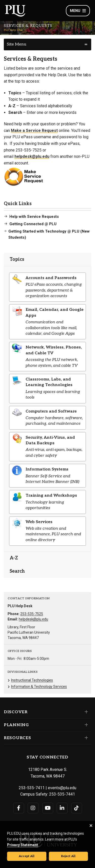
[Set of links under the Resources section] (85, 738)
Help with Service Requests (34, 217)
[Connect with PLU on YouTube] (48, 808)
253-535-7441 (62, 794)
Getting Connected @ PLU (33, 224)
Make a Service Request (34, 131)
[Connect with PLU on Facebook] (19, 808)
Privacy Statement (23, 845)
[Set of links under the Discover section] (85, 712)
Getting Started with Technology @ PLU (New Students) (49, 234)
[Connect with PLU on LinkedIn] (62, 808)
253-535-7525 (32, 614)
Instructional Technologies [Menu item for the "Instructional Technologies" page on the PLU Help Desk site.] (32, 680)
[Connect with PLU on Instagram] (33, 808)
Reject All (68, 856)
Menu (78, 11)
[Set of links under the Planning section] (85, 725)
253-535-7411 (32, 788)
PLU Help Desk (13, 30)
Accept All (27, 856)
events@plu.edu (62, 788)
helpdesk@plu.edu (32, 156)
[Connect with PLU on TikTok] (77, 808)
